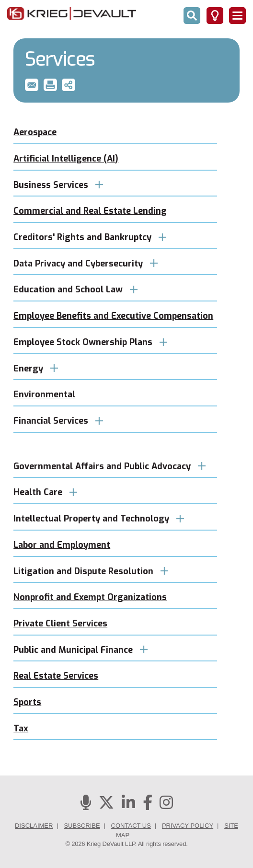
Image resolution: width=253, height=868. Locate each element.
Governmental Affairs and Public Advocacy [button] (109, 466)
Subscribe (82, 826)
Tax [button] (21, 729)
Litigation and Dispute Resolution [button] (91, 571)
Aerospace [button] (35, 132)
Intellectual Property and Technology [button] (99, 519)
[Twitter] (106, 805)
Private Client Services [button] (60, 624)
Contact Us (131, 826)
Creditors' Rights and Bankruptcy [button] (90, 237)
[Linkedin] (128, 805)
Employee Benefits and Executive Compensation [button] (113, 316)
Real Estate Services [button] (56, 676)
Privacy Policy (188, 826)
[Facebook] (148, 805)
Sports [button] (27, 702)
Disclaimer (34, 826)
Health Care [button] (45, 492)
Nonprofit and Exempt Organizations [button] (90, 597)
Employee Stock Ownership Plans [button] (90, 342)
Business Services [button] (58, 185)
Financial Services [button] (58, 421)
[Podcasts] (86, 805)
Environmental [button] (44, 394)
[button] (32, 85)
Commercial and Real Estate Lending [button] (90, 211)
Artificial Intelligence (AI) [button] (66, 159)
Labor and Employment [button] (62, 545)
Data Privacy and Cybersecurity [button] (86, 264)
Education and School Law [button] (75, 289)
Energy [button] (36, 369)
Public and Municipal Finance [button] (80, 650)
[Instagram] (166, 805)
